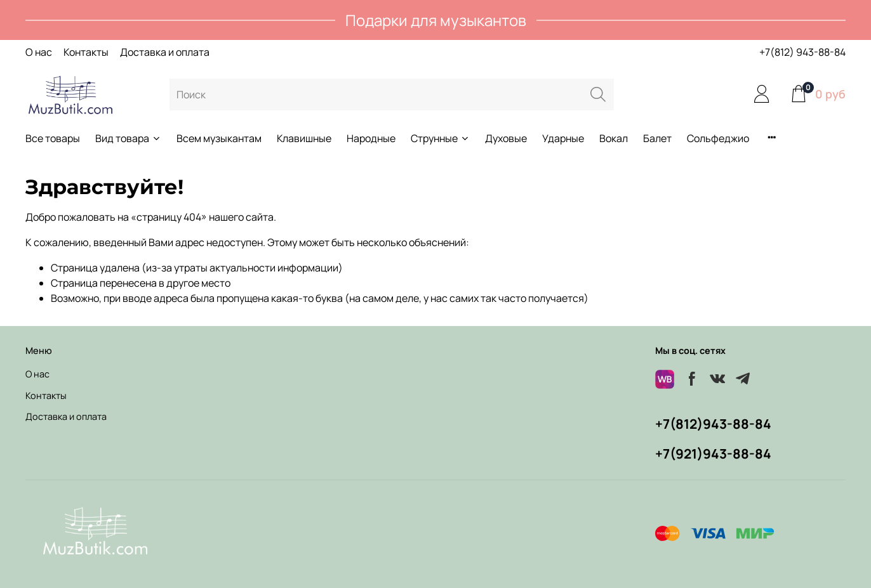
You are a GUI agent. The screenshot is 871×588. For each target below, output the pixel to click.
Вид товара (128, 138)
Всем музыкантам (219, 138)
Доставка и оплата (165, 52)
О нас (39, 52)
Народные (371, 138)
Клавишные (304, 138)
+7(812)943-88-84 (713, 424)
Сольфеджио (718, 138)
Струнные (440, 138)
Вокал (614, 138)
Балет (657, 138)
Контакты (86, 52)
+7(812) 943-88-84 (802, 52)
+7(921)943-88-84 (713, 454)
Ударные (563, 138)
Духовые (506, 138)
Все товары (53, 138)
